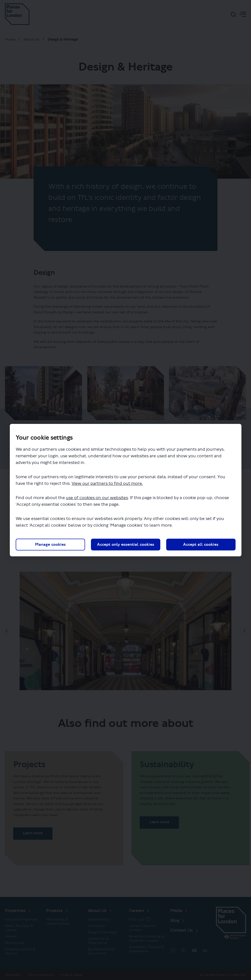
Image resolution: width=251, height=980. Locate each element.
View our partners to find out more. (107, 483)
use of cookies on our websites (97, 498)
